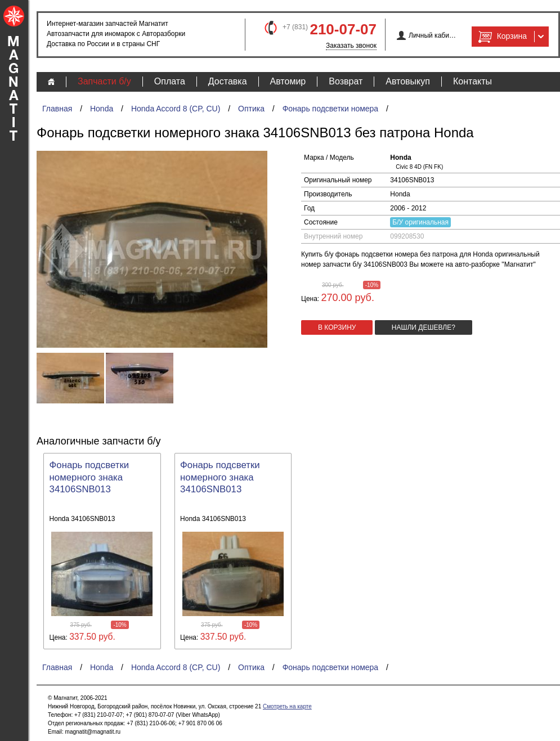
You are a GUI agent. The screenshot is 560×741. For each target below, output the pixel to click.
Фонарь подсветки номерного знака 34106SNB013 (89, 477)
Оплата (170, 81)
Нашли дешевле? (424, 327)
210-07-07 (343, 29)
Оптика (251, 109)
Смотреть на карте (287, 706)
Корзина (501, 37)
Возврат (346, 81)
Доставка (228, 81)
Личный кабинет (433, 35)
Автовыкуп (408, 81)
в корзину (337, 327)
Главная (57, 109)
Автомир (288, 81)
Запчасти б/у (104, 81)
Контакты (472, 81)
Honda (102, 109)
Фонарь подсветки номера (331, 109)
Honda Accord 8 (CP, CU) (176, 109)
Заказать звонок (351, 46)
